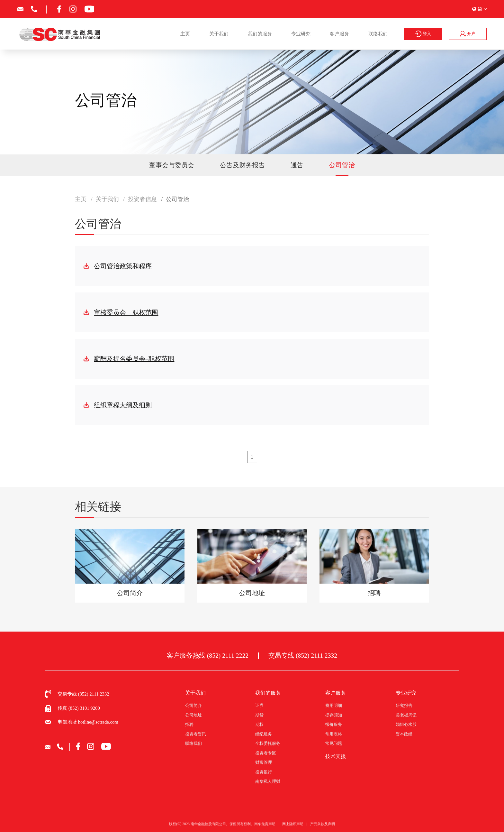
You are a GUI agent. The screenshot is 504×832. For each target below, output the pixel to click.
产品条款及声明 (323, 828)
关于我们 (219, 34)
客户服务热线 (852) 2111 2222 (208, 656)
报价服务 (334, 724)
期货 (259, 715)
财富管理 (264, 762)
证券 (259, 705)
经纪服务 (264, 734)
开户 (468, 34)
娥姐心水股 (406, 724)
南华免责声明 (265, 828)
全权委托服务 (268, 743)
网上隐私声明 (293, 828)
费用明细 (334, 705)
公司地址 (194, 715)
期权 (259, 724)
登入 (423, 34)
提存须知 (334, 715)
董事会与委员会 (172, 165)
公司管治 (342, 165)
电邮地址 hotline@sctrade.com (88, 722)
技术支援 (336, 756)
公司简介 (194, 705)
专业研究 (301, 34)
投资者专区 (266, 753)
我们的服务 (260, 34)
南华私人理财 (268, 781)
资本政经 (404, 734)
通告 (297, 165)
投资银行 (264, 772)
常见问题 (334, 743)
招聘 (189, 724)
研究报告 (404, 705)
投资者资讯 (196, 734)
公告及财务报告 (242, 165)
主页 (185, 34)
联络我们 (378, 34)
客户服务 (339, 34)
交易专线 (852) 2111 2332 (303, 656)
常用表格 (334, 734)
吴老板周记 (406, 715)
